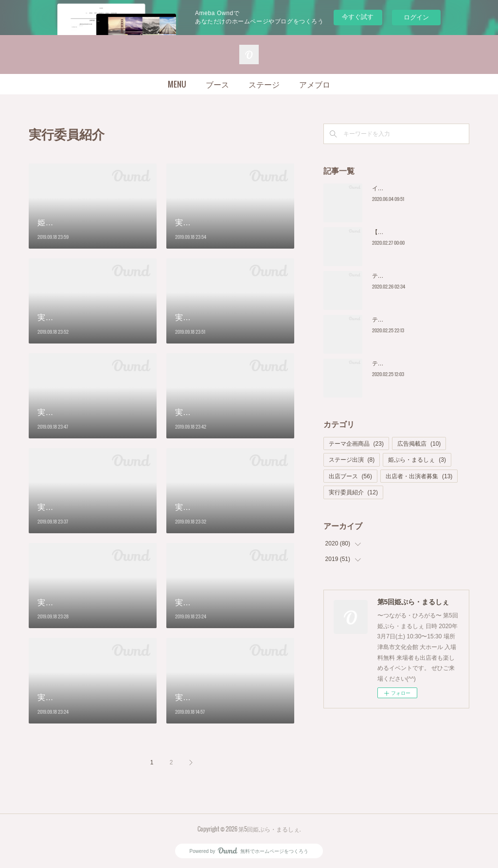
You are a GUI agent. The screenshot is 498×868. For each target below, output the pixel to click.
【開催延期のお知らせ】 (404, 232)
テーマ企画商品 (356, 444)
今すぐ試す (358, 17)
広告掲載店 (419, 444)
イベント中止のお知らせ (404, 188)
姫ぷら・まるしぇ (417, 460)
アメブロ (315, 84)
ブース (217, 84)
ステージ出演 (352, 460)
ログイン (416, 17)
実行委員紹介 (353, 492)
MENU (177, 84)
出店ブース (350, 476)
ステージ (264, 84)
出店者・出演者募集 (419, 476)
